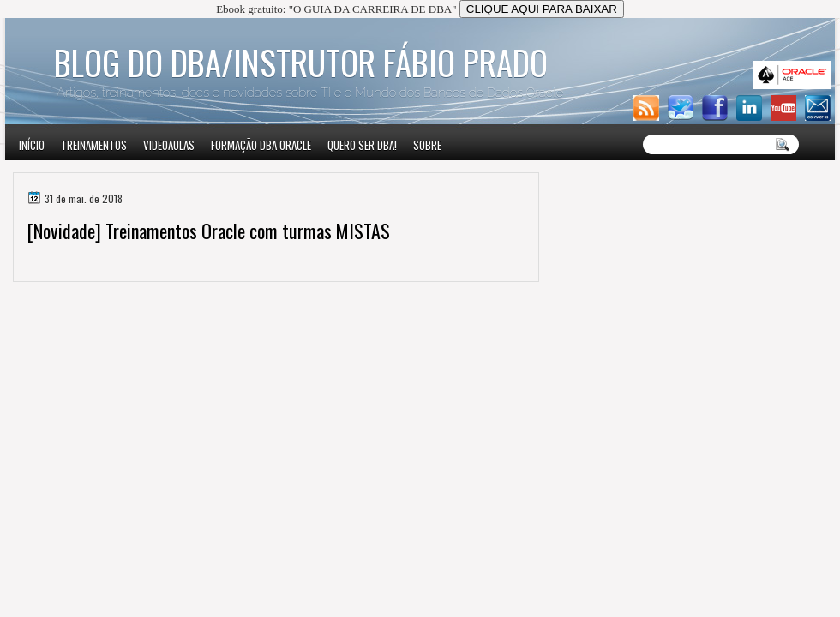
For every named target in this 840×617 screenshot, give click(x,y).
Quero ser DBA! (362, 145)
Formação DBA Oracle (261, 145)
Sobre (427, 145)
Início (32, 145)
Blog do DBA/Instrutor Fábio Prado (301, 62)
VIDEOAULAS (169, 145)
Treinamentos (94, 145)
